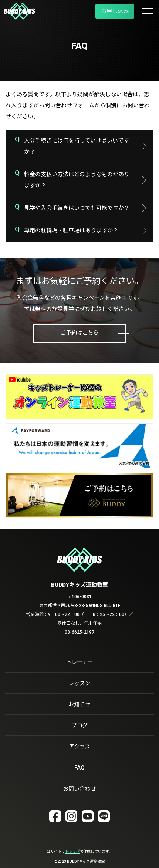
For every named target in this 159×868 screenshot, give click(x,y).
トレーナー (80, 662)
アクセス (80, 747)
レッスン (79, 683)
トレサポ (72, 852)
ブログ (80, 725)
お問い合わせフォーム (67, 105)
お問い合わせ (79, 789)
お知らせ (79, 704)
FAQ (79, 768)
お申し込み (115, 11)
